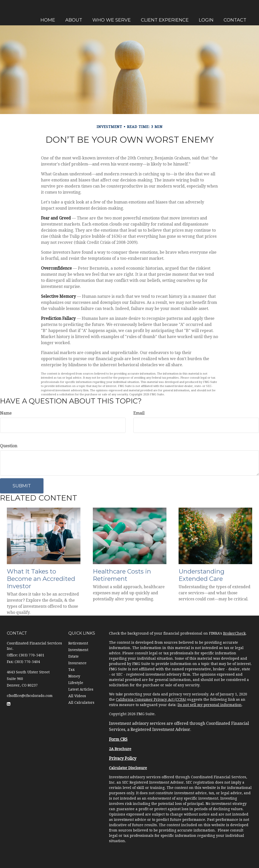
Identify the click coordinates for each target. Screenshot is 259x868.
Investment (78, 650)
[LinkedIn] (5, 304)
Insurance (77, 663)
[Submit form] (22, 486)
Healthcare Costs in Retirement (122, 575)
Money (74, 676)
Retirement (78, 643)
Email (139, 413)
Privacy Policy (123, 758)
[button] (107, 12)
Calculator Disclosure (128, 768)
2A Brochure (120, 749)
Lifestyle (76, 683)
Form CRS (118, 739)
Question (9, 446)
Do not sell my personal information (210, 705)
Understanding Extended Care (201, 575)
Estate (73, 656)
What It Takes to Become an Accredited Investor (41, 579)
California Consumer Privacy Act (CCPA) (151, 699)
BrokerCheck (234, 633)
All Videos (77, 696)
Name (6, 413)
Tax (71, 670)
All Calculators (81, 703)
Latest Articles (81, 689)
